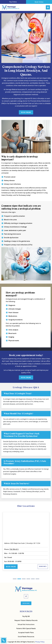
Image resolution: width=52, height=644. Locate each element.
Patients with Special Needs (26, 628)
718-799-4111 (14, 549)
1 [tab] (15, 579)
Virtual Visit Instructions (26, 624)
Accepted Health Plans (26, 633)
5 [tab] (33, 579)
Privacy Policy (40, 642)
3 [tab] (24, 579)
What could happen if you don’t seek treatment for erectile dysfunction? (22, 435)
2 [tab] (19, 579)
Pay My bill (26, 616)
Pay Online (13, 2)
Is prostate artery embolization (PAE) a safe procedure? (25, 462)
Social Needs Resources (26, 637)
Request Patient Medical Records (26, 620)
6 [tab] (37, 579)
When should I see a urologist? (18, 414)
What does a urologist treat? (18, 394)
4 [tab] (28, 579)
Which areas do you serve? (17, 484)
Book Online (39, 2)
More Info (43, 566)
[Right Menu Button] (48, 7)
